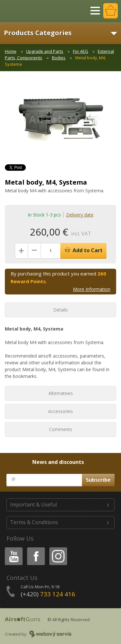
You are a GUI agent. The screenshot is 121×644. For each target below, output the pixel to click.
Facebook (35, 548)
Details (60, 310)
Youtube (12, 548)
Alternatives (61, 393)
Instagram (58, 548)
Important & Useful (33, 505)
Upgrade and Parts (45, 51)
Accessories (60, 411)
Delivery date (80, 215)
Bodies (59, 58)
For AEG (81, 51)
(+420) (48, 594)
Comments (61, 429)
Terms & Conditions (34, 522)
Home (11, 51)
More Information (92, 289)
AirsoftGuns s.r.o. (27, 11)
